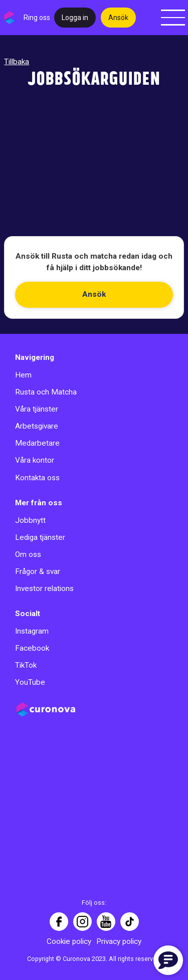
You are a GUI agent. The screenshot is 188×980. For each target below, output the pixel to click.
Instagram (32, 631)
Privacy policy (119, 941)
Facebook (32, 648)
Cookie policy (69, 941)
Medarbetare (37, 443)
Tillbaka (17, 62)
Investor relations (44, 589)
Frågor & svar (38, 571)
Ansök (118, 18)
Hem (23, 375)
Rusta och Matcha (46, 392)
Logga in (75, 18)
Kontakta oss (37, 478)
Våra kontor (35, 460)
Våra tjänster (37, 409)
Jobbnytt (30, 520)
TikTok (26, 665)
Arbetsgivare (37, 426)
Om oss (28, 554)
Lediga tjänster (40, 537)
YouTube (30, 682)
